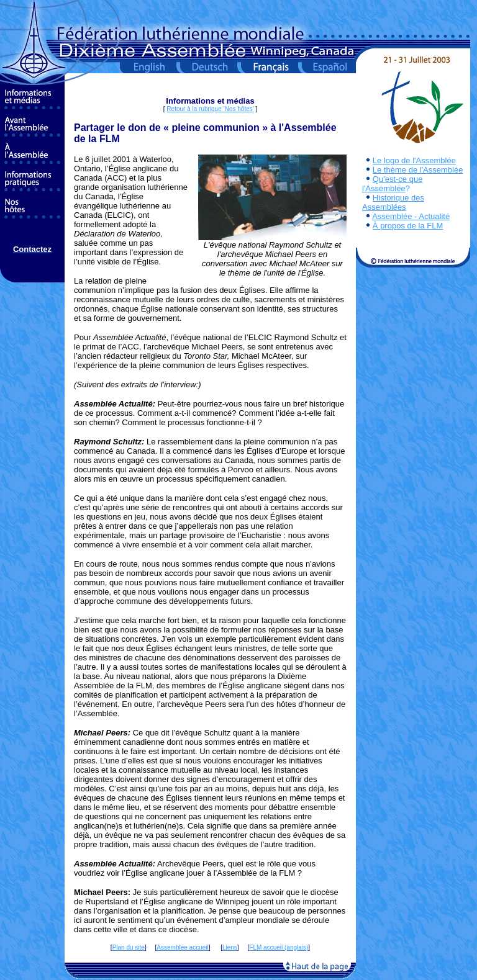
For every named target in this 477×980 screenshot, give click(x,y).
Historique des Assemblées (393, 202)
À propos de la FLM (408, 226)
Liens (230, 947)
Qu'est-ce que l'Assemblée (392, 184)
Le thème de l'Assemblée (418, 170)
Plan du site (129, 947)
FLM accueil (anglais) (279, 947)
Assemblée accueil (182, 947)
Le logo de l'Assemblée (414, 160)
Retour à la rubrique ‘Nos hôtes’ (210, 109)
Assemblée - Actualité (411, 216)
